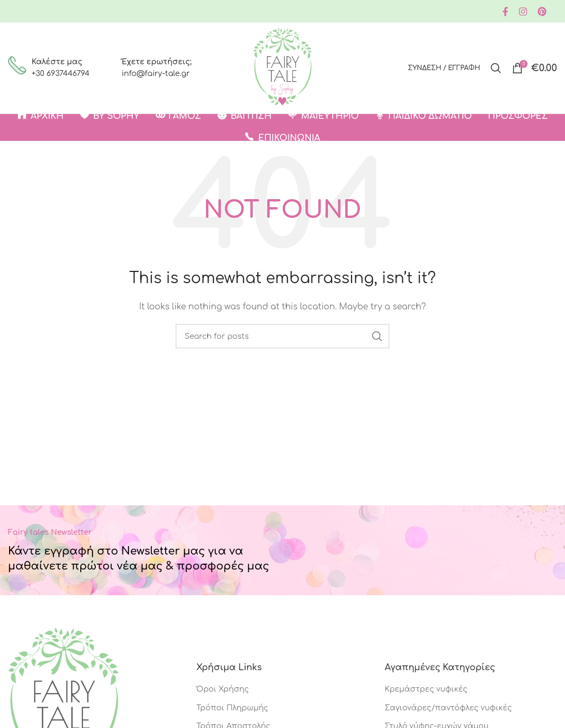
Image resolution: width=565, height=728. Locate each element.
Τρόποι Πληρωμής (232, 708)
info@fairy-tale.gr (155, 74)
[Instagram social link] (523, 12)
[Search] (496, 68)
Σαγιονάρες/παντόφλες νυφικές (448, 708)
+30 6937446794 (60, 74)
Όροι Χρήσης (223, 689)
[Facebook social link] (505, 12)
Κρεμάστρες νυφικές (426, 689)
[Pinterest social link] (542, 12)
